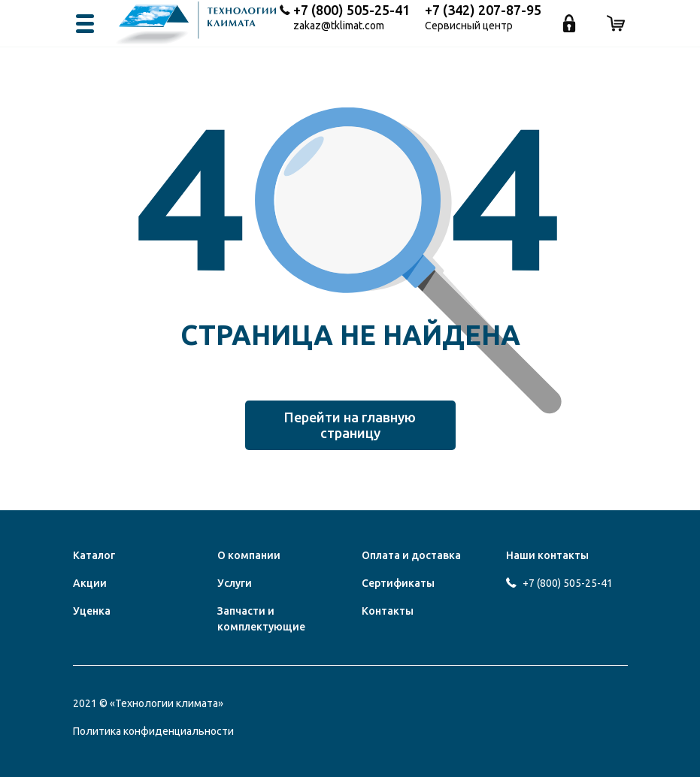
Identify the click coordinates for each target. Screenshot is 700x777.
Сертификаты (398, 583)
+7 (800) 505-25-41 (352, 10)
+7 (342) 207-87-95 (483, 10)
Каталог (94, 555)
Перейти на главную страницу (350, 425)
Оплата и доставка (411, 555)
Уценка (92, 611)
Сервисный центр (469, 26)
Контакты (388, 611)
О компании (249, 555)
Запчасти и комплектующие (261, 619)
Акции (90, 583)
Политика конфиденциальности (153, 731)
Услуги (235, 583)
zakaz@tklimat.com (339, 26)
